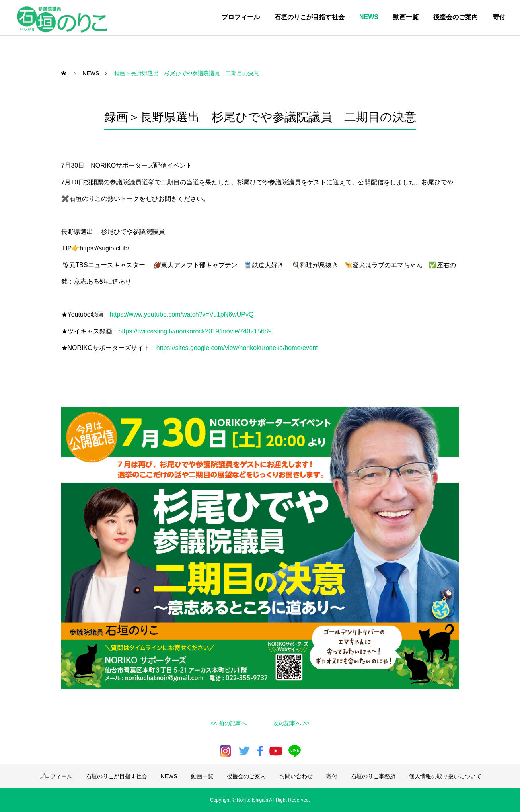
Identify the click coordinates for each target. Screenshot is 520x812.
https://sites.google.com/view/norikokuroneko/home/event (237, 348)
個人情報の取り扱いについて (445, 776)
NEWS (369, 17)
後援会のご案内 (456, 17)
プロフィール (241, 17)
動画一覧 (406, 17)
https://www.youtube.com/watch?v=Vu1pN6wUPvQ (182, 314)
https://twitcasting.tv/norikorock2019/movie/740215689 (195, 331)
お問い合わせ (296, 776)
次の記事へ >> (291, 723)
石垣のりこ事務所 (373, 776)
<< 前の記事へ (228, 723)
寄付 (499, 17)
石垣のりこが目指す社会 (310, 17)
